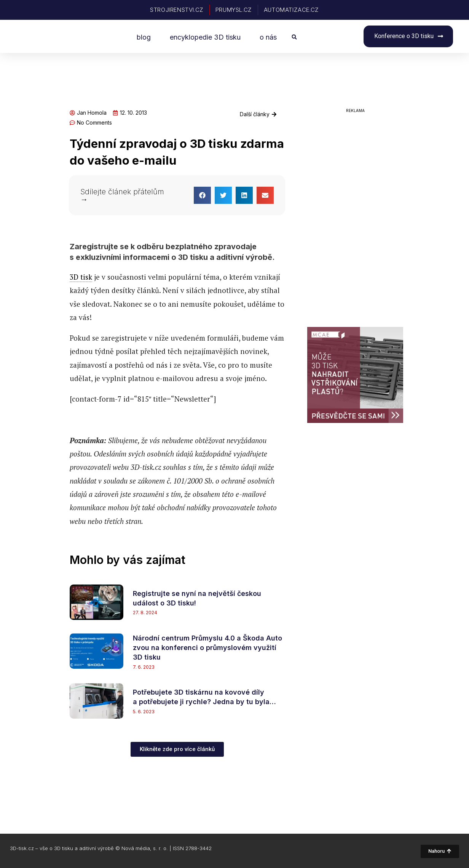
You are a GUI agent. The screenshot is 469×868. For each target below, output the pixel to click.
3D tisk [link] (81, 277)
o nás (268, 37)
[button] (294, 38)
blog (144, 37)
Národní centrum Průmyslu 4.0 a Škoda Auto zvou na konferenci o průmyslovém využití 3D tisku (207, 648)
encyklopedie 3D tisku (205, 37)
